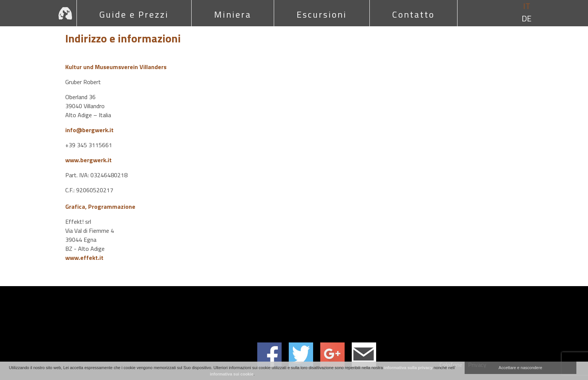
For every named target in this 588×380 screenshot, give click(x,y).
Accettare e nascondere (520, 368)
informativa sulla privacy (408, 368)
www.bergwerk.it (88, 160)
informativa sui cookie (232, 374)
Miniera (233, 14)
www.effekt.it (84, 258)
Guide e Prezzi (134, 14)
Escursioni (322, 14)
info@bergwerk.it (89, 130)
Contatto (413, 14)
